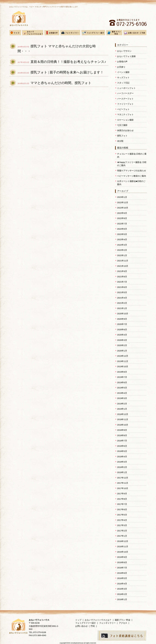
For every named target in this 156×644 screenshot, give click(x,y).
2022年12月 (123, 202)
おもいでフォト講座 (126, 56)
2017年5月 (122, 515)
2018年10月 (123, 425)
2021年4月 (122, 298)
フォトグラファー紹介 (86, 623)
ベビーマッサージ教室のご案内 (132, 176)
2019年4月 (122, 393)
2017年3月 (122, 525)
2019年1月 (122, 409)
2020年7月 (122, 324)
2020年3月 (122, 340)
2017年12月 (123, 478)
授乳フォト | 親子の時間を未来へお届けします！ (67, 72)
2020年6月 (122, 329)
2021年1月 (122, 308)
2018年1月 (122, 472)
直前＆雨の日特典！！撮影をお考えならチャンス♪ (68, 62)
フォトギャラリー (107, 623)
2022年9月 (122, 213)
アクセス (123, 623)
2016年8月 (122, 562)
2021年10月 (123, 266)
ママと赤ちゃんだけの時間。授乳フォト (61, 83)
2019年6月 (122, 382)
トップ (78, 620)
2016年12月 (123, 541)
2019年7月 (122, 377)
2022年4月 (122, 239)
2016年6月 (122, 573)
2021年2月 (122, 303)
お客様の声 (122, 62)
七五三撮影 (122, 125)
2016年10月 (123, 552)
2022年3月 (122, 245)
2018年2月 (122, 467)
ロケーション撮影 (125, 120)
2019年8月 (122, 372)
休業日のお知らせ (125, 130)
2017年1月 (122, 536)
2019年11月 (123, 361)
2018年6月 (122, 446)
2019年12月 (123, 356)
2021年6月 (122, 287)
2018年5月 (122, 451)
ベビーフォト (123, 109)
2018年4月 (122, 457)
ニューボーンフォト (126, 88)
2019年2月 (122, 404)
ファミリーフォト (125, 104)
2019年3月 (122, 398)
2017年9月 (122, 494)
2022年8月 (122, 218)
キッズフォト (123, 77)
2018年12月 (123, 414)
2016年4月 (122, 584)
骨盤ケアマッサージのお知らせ (132, 171)
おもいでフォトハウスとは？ (98, 620)
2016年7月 (122, 568)
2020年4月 (122, 335)
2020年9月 (122, 319)
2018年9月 (122, 430)
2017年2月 (122, 531)
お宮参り (121, 67)
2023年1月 (122, 197)
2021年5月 (122, 292)
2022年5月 (122, 234)
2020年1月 (122, 351)
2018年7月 (122, 441)
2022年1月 (122, 255)
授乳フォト (122, 136)
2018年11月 (123, 419)
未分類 (120, 141)
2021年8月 (122, 277)
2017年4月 (122, 520)
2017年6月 (122, 509)
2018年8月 (122, 435)
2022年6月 (122, 229)
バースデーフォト (125, 99)
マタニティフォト (125, 114)
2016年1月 (122, 599)
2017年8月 (122, 499)
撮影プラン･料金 (123, 620)
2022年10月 (123, 208)
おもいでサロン (124, 51)
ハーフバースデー (125, 93)
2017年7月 (122, 504)
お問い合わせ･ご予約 (85, 626)
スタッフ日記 (123, 83)
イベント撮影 (123, 72)
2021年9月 (122, 271)
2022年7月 (122, 224)
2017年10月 (123, 488)
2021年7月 (122, 282)
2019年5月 (122, 388)
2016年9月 (122, 557)
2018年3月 (122, 462)
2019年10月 (123, 366)
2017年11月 (123, 483)
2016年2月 (122, 594)
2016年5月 (122, 578)
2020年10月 (123, 314)
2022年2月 (122, 250)
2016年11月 (123, 546)
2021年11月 (123, 261)
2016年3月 (122, 589)
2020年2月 (122, 345)
